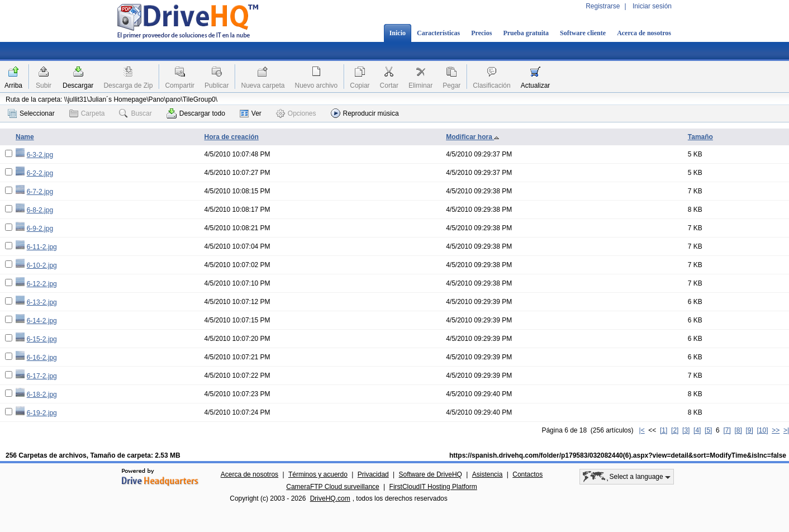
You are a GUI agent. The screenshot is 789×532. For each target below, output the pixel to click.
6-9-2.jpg (40, 229)
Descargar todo (196, 113)
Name (25, 137)
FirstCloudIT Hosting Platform (433, 487)
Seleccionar (31, 113)
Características (438, 33)
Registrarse (603, 6)
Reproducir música (365, 113)
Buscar (135, 113)
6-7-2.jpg (40, 192)
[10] (763, 430)
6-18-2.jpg (42, 395)
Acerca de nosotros (644, 33)
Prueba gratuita (526, 33)
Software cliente (583, 33)
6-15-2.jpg (42, 339)
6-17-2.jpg (42, 376)
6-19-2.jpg (42, 413)
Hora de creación (232, 137)
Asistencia (488, 474)
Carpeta (87, 113)
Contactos (527, 474)
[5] (708, 430)
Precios (481, 33)
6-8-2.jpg (40, 210)
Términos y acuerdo (318, 474)
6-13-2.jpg (42, 302)
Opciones (296, 113)
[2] (675, 430)
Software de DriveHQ (431, 474)
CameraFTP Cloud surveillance (333, 487)
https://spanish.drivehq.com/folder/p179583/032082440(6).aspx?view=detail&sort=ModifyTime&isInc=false (618, 455)
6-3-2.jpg (40, 155)
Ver (251, 113)
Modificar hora (473, 137)
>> (776, 430)
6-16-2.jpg (42, 358)
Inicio (398, 33)
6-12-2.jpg (42, 284)
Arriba (13, 85)
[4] (697, 430)
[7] (727, 430)
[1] (664, 430)
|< (642, 430)
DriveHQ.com (330, 498)
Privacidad (373, 474)
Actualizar (536, 85)
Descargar (78, 85)
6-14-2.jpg (42, 321)
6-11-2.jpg (42, 247)
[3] (686, 430)
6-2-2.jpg (40, 173)
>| (786, 430)
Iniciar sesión (652, 6)
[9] (749, 430)
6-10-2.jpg (42, 265)
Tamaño (700, 137)
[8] (738, 430)
